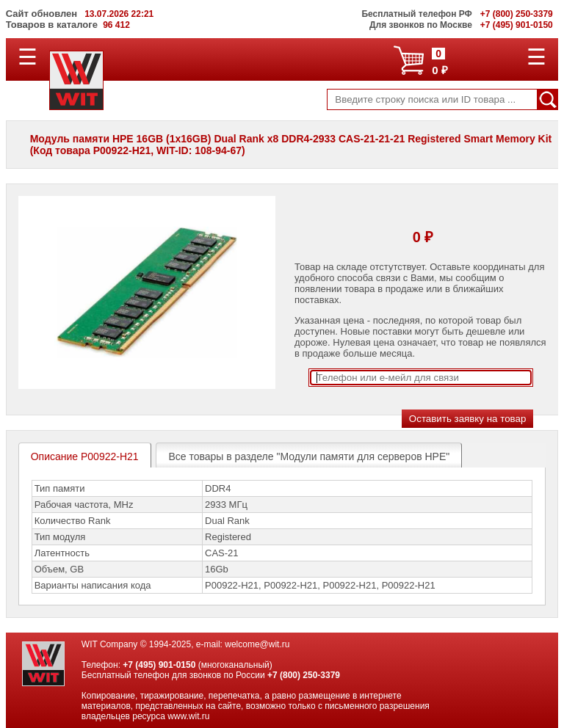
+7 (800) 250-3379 (304, 675)
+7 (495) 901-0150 (159, 665)
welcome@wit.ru (257, 644)
